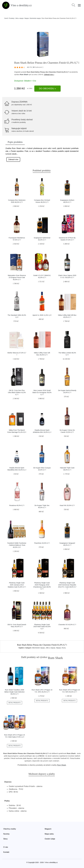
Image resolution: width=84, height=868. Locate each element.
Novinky (6, 834)
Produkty (12, 18)
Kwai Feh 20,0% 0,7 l (67, 505)
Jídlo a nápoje (19, 18)
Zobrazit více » (49, 75)
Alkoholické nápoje (35, 18)
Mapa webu (49, 834)
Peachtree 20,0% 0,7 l (42, 543)
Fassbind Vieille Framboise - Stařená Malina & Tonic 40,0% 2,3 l (17, 545)
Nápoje (27, 18)
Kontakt (6, 852)
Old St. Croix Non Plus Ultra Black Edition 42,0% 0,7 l (17, 392)
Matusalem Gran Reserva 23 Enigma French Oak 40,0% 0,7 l (17, 277)
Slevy (5, 839)
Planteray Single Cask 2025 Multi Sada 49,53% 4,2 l (42, 627)
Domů (6, 18)
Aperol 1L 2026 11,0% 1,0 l (42, 315)
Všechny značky (10, 829)
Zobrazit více (13, 159)
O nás (6, 847)
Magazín (48, 829)
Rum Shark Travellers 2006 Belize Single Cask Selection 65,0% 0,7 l (14, 692)
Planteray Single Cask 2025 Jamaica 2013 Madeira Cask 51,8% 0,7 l (17, 585)
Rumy (64, 648)
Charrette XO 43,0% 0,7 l (67, 625)
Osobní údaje (50, 839)
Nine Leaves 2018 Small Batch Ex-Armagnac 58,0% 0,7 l (42, 392)
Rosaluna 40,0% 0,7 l (17, 505)
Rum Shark (24, 75)
